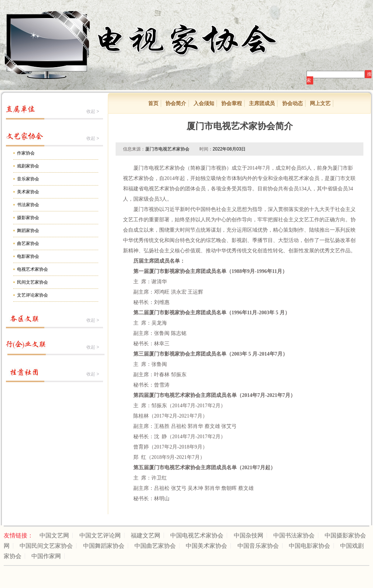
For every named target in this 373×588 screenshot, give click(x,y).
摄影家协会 (28, 218)
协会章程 (232, 103)
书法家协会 (28, 205)
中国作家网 (46, 556)
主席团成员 (262, 103)
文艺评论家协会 (32, 295)
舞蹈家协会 (28, 231)
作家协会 (26, 153)
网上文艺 (320, 103)
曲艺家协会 (28, 243)
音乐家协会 (28, 179)
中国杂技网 (249, 535)
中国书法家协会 (294, 535)
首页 (153, 103)
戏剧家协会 (28, 166)
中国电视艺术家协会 (197, 535)
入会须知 (204, 103)
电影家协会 (28, 256)
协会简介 (176, 103)
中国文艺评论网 (100, 535)
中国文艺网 (54, 535)
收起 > (93, 111)
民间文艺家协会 (32, 282)
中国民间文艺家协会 (46, 546)
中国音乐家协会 (258, 546)
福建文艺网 (146, 535)
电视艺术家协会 (32, 269)
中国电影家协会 (309, 546)
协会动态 (292, 103)
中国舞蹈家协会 (104, 546)
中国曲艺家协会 (155, 546)
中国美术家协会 (206, 546)
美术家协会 (28, 192)
